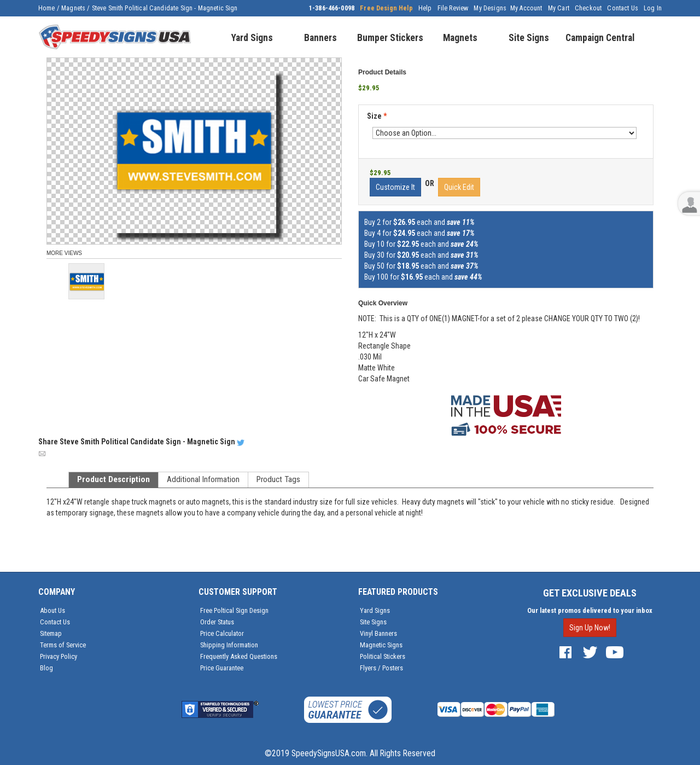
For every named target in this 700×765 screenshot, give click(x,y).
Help (425, 8)
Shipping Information (229, 645)
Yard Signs (375, 610)
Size (377, 116)
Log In (653, 8)
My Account (526, 8)
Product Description (113, 479)
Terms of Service (63, 645)
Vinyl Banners (378, 633)
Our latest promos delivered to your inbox (590, 610)
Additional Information (203, 479)
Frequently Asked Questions (239, 656)
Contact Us (623, 8)
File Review (453, 8)
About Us (52, 610)
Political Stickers (383, 656)
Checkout (588, 8)
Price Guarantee (222, 668)
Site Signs (373, 622)
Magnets (73, 8)
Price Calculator (222, 633)
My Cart (559, 8)
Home (47, 8)
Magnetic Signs (381, 645)
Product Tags (278, 479)
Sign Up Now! (590, 628)
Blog (46, 668)
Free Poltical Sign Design (234, 610)
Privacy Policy (59, 656)
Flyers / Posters (381, 668)
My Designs (490, 8)
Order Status (217, 622)
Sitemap (51, 633)
